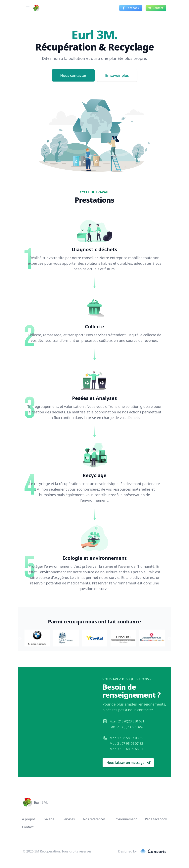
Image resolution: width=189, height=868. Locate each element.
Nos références (94, 819)
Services (69, 819)
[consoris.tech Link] (151, 851)
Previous (20, 639)
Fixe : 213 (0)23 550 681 (127, 721)
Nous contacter (73, 75)
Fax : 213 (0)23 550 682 (127, 727)
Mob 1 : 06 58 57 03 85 (126, 738)
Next (169, 639)
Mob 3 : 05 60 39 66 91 (126, 749)
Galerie (49, 819)
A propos (29, 819)
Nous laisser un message (129, 763)
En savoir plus (117, 75)
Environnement (125, 819)
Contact (28, 827)
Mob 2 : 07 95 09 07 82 (126, 744)
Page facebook (156, 819)
